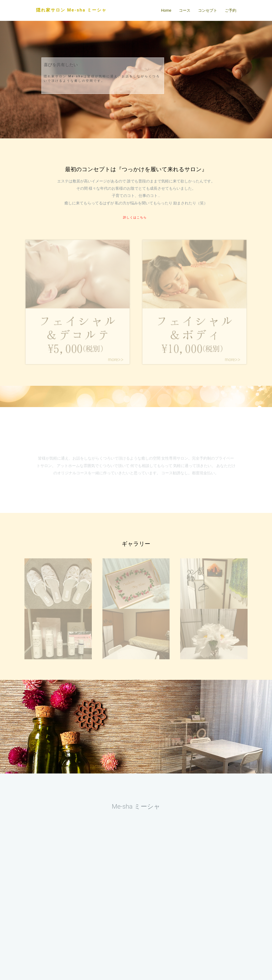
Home (166, 10)
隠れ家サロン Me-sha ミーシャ (71, 10)
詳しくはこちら (135, 217)
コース (185, 10)
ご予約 (231, 10)
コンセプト (208, 10)
